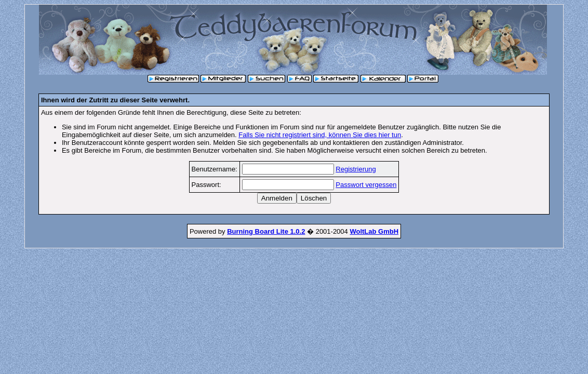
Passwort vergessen (366, 185)
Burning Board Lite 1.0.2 (266, 231)
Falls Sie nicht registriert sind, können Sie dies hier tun (320, 135)
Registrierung (356, 169)
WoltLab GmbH (374, 231)
